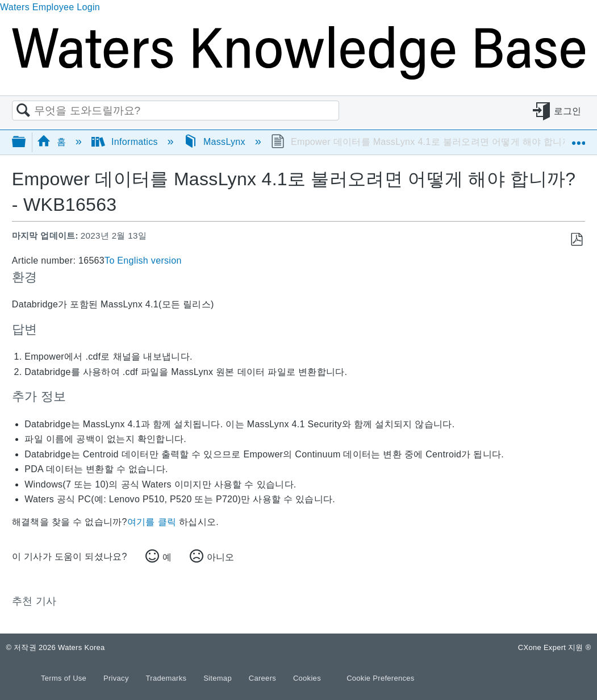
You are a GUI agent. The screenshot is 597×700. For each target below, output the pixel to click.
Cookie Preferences (381, 678)
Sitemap (219, 678)
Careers (264, 678)
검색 (23, 111)
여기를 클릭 (152, 522)
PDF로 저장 (576, 240)
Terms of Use (65, 678)
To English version (143, 261)
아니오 (220, 557)
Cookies (307, 678)
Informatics (126, 142)
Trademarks (168, 678)
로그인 (568, 111)
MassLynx (216, 142)
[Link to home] (298, 76)
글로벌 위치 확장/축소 (578, 138)
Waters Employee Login (50, 7)
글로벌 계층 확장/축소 (26, 142)
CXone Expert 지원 (555, 647)
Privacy (117, 678)
